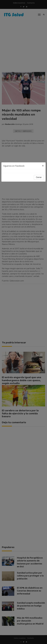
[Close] (43, 166)
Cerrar (39, 177)
